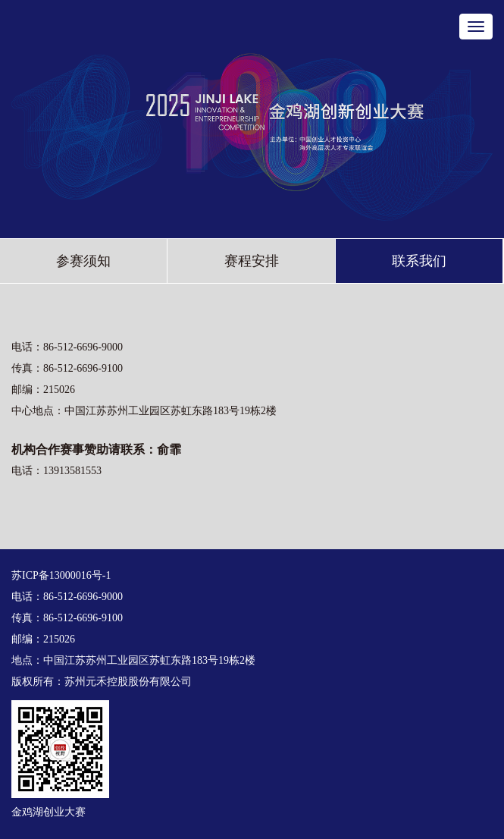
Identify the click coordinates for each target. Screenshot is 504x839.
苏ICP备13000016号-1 (61, 575)
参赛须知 (83, 261)
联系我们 (419, 261)
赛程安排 (252, 261)
